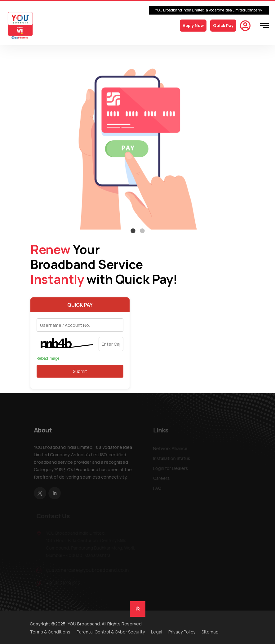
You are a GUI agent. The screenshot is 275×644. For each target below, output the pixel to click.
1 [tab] (133, 231)
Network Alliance (171, 448)
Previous (26, 141)
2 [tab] (142, 231)
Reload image (48, 358)
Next (249, 141)
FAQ (158, 488)
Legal (157, 632)
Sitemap (210, 632)
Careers (162, 478)
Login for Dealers (172, 468)
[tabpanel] (138, 141)
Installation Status (173, 458)
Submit (80, 371)
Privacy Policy (182, 632)
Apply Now (193, 25)
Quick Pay (223, 25)
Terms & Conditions (50, 632)
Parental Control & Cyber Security (111, 632)
